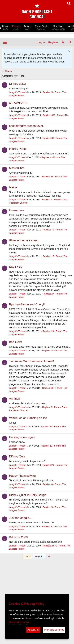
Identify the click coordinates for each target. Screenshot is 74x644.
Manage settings (54, 630)
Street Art (58, 28)
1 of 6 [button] (27, 556)
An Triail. (15, 399)
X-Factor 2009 (18, 537)
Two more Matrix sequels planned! (31, 361)
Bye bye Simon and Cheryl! (27, 304)
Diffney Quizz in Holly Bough (28, 495)
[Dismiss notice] (69, 52)
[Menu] (5, 42)
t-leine (13, 187)
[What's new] (63, 42)
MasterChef (17, 168)
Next (39, 556)
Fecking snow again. (22, 437)
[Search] (70, 42)
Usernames (17, 210)
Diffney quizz (17, 84)
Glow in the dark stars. (24, 240)
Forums (16, 28)
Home (5, 28)
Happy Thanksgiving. (23, 476)
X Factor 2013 (18, 103)
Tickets (28, 28)
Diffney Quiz (17, 456)
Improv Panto (18, 149)
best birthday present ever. (26, 126)
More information (19, 622)
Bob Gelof (16, 342)
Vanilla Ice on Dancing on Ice (28, 418)
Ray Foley (16, 267)
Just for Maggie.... (21, 518)
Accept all (33, 630)
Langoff (13, 92)
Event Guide (42, 28)
